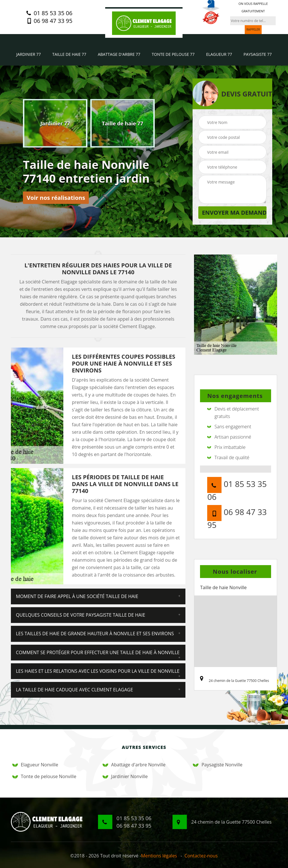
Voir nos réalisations (56, 198)
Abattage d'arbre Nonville (134, 765)
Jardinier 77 (29, 54)
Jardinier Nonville (125, 776)
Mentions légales (159, 856)
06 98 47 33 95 (49, 21)
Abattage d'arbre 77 (119, 54)
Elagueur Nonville (35, 765)
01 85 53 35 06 (49, 13)
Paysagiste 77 (258, 54)
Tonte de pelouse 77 (173, 54)
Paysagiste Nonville (218, 765)
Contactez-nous (201, 856)
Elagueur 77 (219, 54)
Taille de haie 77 (69, 54)
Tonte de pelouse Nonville (44, 776)
